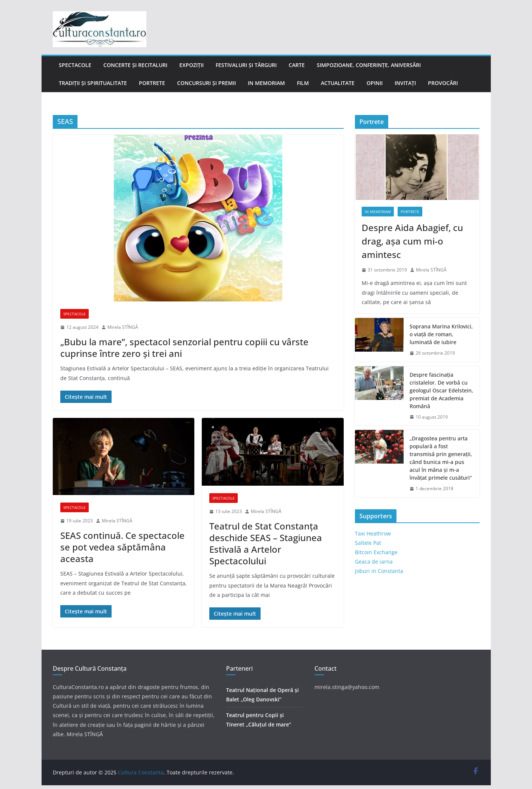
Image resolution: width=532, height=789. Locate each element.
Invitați (405, 83)
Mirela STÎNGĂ (123, 327)
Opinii (375, 83)
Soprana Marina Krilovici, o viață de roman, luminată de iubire (441, 334)
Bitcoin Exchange (376, 552)
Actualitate (338, 83)
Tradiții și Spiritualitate (93, 83)
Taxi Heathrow (373, 533)
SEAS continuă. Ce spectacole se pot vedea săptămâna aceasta (122, 547)
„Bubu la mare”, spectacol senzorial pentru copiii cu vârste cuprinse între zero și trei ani (184, 348)
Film (303, 83)
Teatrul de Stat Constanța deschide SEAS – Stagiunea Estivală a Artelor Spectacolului (266, 544)
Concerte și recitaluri (135, 65)
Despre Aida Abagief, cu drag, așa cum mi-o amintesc (412, 241)
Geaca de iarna (374, 562)
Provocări (443, 83)
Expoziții (191, 65)
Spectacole (75, 65)
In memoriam (266, 83)
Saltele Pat (368, 543)
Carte (297, 65)
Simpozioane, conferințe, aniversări (369, 65)
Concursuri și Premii (206, 83)
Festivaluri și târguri (246, 65)
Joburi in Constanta (379, 571)
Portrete (152, 83)
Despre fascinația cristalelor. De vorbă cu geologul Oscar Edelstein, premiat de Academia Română (441, 390)
